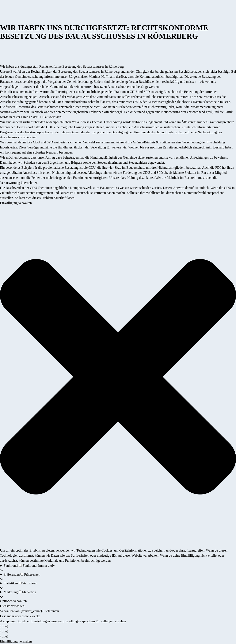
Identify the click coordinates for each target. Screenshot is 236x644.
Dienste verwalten (12, 606)
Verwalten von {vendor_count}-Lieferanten (29, 611)
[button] (118, 377)
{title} (4, 626)
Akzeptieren (8, 621)
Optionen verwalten (13, 601)
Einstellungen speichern (79, 621)
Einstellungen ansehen (46, 621)
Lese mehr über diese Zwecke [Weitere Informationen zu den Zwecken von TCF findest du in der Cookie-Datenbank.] (20, 616)
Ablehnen (24, 621)
